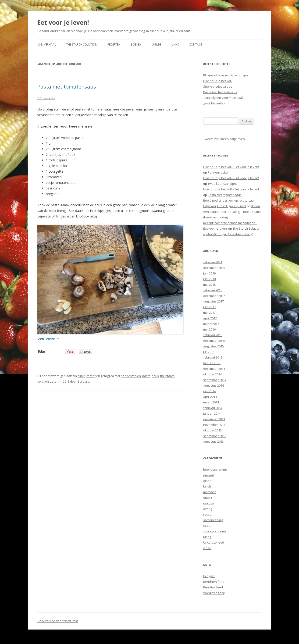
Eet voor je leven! (63, 22)
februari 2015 (213, 357)
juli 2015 (209, 352)
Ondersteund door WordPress (58, 621)
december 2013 (214, 419)
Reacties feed (213, 587)
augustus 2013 (214, 441)
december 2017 (214, 296)
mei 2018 (209, 285)
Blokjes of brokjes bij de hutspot (226, 75)
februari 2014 (213, 408)
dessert (209, 475)
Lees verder (48, 338)
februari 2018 (213, 290)
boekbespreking (215, 470)
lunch (207, 486)
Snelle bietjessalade (218, 86)
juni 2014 (209, 391)
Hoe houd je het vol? (218, 81)
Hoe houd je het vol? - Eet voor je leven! (231, 167)
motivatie (210, 492)
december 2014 (214, 369)
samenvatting (213, 520)
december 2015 (214, 341)
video (207, 548)
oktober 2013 (212, 430)
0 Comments (46, 98)
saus (155, 376)
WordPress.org (214, 593)
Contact (196, 44)
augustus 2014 (214, 385)
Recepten (114, 44)
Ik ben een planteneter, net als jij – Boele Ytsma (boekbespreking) (232, 212)
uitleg (207, 537)
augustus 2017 (214, 301)
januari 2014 (212, 413)
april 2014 (210, 397)
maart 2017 (211, 324)
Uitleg (157, 44)
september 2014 (215, 380)
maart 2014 (211, 402)
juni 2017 (209, 307)
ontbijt (208, 498)
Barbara (83, 381)
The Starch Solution (82, 44)
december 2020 (214, 268)
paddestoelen (131, 376)
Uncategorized (214, 542)
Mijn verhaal (47, 44)
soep (207, 526)
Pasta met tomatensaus (67, 86)
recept (91, 376)
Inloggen (209, 576)
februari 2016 (213, 335)
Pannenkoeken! (219, 172)
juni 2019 (209, 273)
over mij (209, 503)
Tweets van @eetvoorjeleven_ (225, 139)
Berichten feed (214, 582)
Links (175, 44)
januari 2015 (212, 363)
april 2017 (210, 318)
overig (208, 509)
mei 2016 (209, 329)
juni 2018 (209, 279)
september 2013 (215, 436)
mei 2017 (209, 313)
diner (81, 376)
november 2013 (214, 425)
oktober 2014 (212, 374)
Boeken (136, 44)
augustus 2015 (214, 346)
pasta (146, 376)
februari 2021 (213, 262)
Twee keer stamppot (222, 184)
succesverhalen (215, 531)
